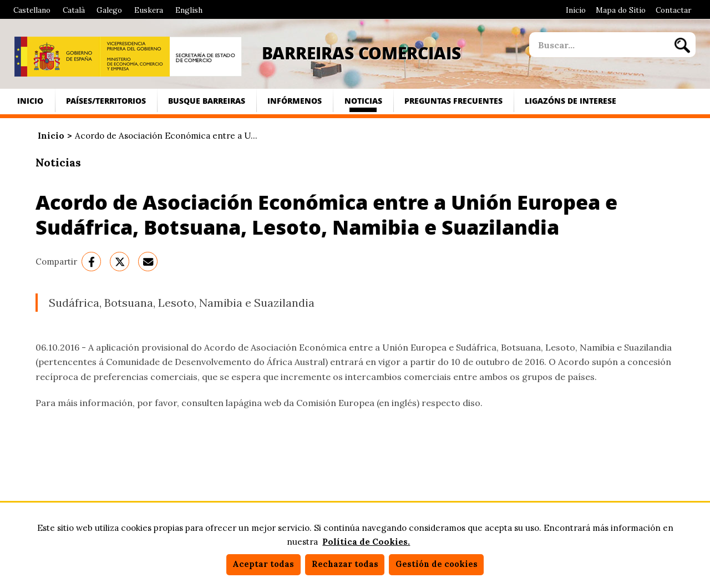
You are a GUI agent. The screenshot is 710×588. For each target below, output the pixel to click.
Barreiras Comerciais (361, 53)
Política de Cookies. (366, 542)
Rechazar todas (345, 564)
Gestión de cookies (437, 564)
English (189, 10)
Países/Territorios (106, 101)
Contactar (673, 10)
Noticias (363, 101)
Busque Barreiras (207, 101)
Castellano (32, 10)
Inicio (576, 10)
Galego (109, 10)
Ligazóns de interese (570, 101)
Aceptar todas (263, 564)
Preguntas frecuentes (453, 101)
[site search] (599, 45)
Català (74, 10)
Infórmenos (295, 101)
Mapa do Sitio (621, 10)
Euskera (149, 10)
